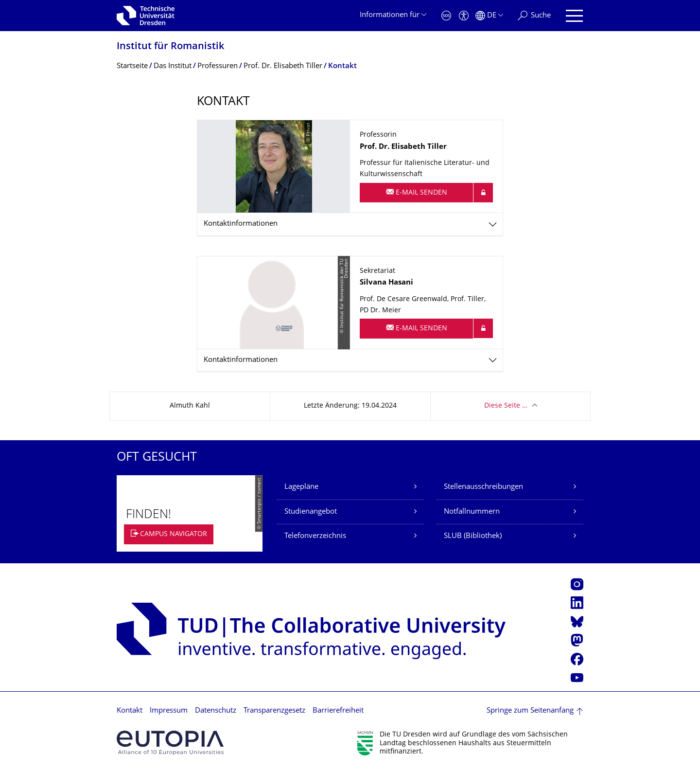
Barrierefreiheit (338, 711)
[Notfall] (446, 16)
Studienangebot (311, 512)
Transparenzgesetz (274, 711)
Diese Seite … (506, 406)
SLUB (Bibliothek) (473, 536)
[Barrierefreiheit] (464, 16)
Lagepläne (301, 487)
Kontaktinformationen (241, 224)
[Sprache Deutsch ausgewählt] (489, 16)
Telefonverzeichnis (315, 536)
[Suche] (534, 16)
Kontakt (130, 711)
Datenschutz (216, 711)
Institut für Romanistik (170, 47)
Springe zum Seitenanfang (530, 711)
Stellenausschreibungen (483, 487)
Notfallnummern (472, 512)
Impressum (169, 711)
